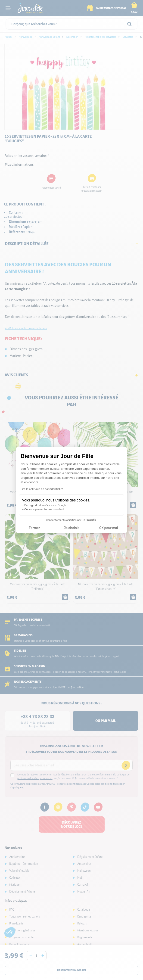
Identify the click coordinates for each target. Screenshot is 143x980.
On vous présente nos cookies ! (44, 509)
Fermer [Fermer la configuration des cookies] (34, 528)
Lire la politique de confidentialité (42, 489)
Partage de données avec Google (45, 505)
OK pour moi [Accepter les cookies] (109, 528)
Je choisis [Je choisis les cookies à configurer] (71, 528)
